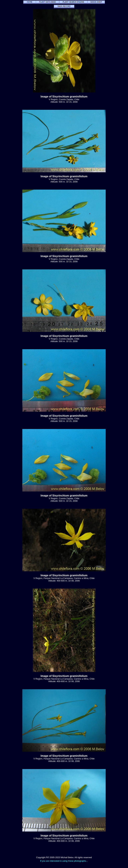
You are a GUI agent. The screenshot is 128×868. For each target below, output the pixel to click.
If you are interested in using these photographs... (64, 861)
